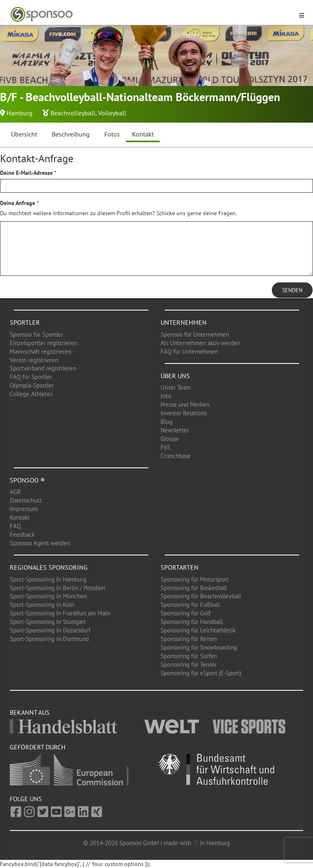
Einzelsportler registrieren (44, 343)
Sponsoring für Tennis (188, 664)
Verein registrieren (34, 360)
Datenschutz (26, 500)
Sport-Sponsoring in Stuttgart (48, 622)
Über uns (175, 376)
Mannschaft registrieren (41, 351)
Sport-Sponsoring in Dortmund (49, 639)
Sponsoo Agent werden (40, 543)
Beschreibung (71, 134)
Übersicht (24, 134)
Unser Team (176, 387)
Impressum (24, 509)
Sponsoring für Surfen (189, 656)
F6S (165, 447)
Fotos (112, 134)
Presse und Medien (185, 404)
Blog (166, 422)
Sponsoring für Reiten (189, 639)
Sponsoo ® (27, 480)
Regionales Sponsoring (49, 567)
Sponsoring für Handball (192, 622)
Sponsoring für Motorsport (195, 579)
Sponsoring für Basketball (194, 588)
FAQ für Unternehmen (189, 351)
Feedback (22, 534)
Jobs (166, 396)
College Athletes (31, 394)
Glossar (170, 439)
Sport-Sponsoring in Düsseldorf (50, 630)
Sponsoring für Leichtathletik (198, 630)
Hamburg (20, 113)
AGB (15, 492)
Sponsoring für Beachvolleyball (201, 596)
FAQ (15, 526)
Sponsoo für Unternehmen (195, 334)
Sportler (25, 322)
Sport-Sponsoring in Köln (42, 605)
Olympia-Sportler (32, 385)
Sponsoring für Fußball (190, 605)
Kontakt (143, 134)
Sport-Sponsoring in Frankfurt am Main (60, 613)
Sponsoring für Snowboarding (199, 647)
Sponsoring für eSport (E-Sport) (201, 673)
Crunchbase (176, 456)
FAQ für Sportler (31, 377)
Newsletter (175, 430)
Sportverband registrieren (43, 368)
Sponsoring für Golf (186, 613)
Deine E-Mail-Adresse (26, 173)
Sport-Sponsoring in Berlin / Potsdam (57, 588)
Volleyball (112, 113)
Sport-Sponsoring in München (48, 596)
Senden (292, 290)
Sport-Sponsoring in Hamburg (48, 579)
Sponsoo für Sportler (36, 334)
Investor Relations (184, 413)
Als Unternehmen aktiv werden (201, 343)
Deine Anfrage (18, 203)
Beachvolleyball (73, 113)
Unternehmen (184, 322)
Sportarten (180, 567)
